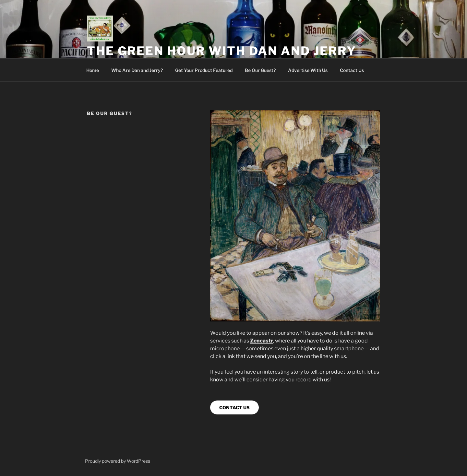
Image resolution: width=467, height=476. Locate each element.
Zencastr (262, 341)
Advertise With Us (308, 70)
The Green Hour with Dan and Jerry (222, 51)
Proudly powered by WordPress (118, 461)
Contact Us (352, 70)
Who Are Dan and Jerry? (137, 70)
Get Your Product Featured (204, 70)
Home (93, 70)
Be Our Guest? (260, 70)
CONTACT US (234, 407)
